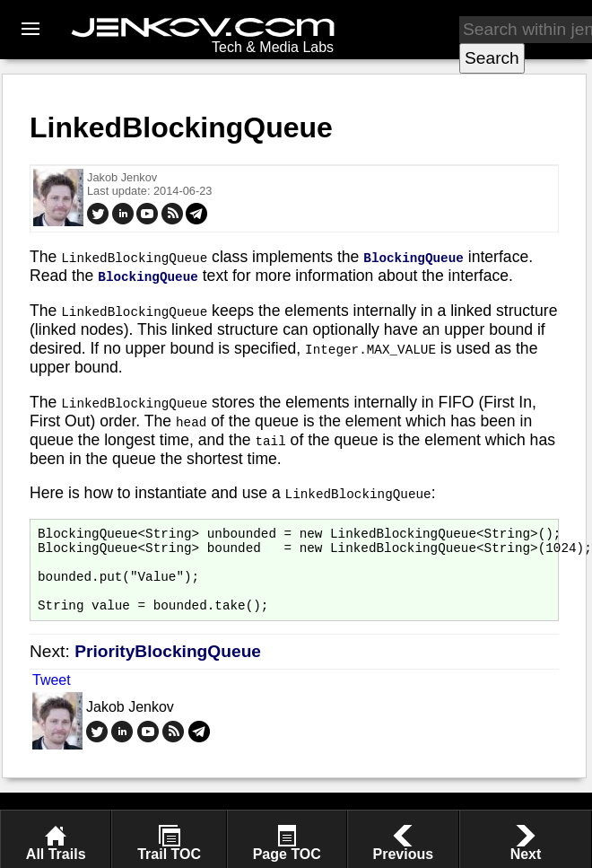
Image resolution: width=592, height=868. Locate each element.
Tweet (52, 696)
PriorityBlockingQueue (168, 667)
